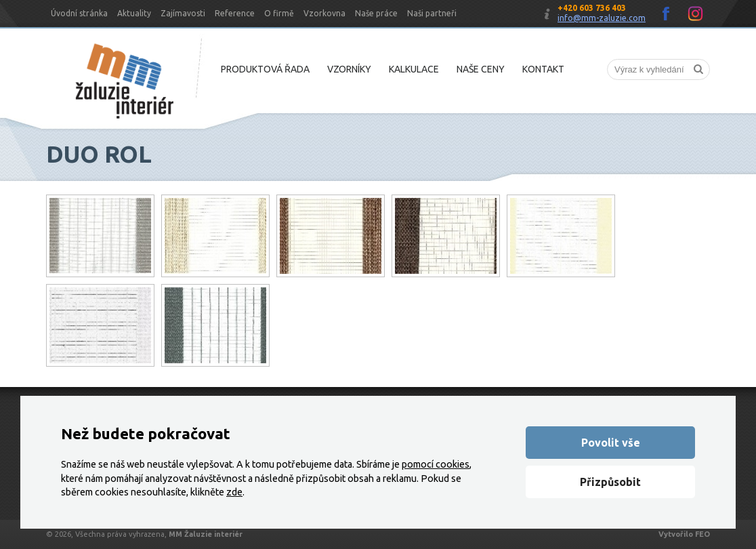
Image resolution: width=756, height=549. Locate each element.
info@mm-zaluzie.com (602, 18)
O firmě (279, 13)
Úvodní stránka (79, 13)
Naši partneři (432, 13)
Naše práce (376, 13)
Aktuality (134, 13)
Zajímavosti (183, 13)
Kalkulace (414, 69)
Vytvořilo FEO (684, 534)
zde (234, 492)
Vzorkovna (324, 13)
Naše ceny (481, 69)
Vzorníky (349, 69)
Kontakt (543, 69)
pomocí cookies (436, 464)
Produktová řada (265, 69)
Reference (235, 13)
